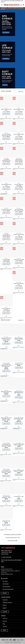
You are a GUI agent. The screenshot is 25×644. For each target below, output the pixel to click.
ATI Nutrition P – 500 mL (19, 497)
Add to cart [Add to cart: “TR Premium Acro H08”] (19, 263)
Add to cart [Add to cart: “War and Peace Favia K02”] (19, 139)
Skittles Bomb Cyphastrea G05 (19, 160)
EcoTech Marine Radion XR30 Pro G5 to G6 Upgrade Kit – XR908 (6, 366)
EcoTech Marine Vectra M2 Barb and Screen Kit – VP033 (6, 445)
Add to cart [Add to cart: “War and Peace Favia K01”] (19, 114)
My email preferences (8, 589)
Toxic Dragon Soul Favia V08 (19, 185)
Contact (5, 627)
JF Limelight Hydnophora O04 (6, 160)
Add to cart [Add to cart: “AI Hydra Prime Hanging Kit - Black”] (6, 501)
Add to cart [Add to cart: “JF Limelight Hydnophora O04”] (6, 164)
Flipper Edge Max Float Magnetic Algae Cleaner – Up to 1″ (6, 419)
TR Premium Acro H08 (19, 260)
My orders (5, 581)
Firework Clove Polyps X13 (19, 235)
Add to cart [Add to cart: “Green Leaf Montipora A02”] (19, 288)
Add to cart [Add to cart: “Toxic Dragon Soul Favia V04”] (6, 313)
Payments (5, 600)
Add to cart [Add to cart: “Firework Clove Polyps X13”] (19, 239)
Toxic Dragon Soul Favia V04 (6, 309)
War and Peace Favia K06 (6, 110)
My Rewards (6, 584)
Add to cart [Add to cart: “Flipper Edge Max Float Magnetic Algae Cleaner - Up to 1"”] (6, 423)
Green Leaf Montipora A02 (19, 284)
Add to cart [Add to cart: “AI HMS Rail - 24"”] (6, 525)
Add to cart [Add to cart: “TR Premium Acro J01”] (6, 213)
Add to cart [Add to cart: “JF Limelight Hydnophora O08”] (6, 239)
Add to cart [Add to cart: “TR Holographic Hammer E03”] (6, 264)
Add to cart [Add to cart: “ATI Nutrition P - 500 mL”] (19, 501)
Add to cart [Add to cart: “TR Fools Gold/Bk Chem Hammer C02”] (19, 214)
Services (5, 621)
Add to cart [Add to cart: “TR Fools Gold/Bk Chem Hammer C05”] (6, 139)
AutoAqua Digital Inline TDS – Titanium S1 (19, 445)
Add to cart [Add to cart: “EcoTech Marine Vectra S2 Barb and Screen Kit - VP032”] (6, 476)
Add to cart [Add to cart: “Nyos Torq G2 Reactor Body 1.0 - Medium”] (19, 475)
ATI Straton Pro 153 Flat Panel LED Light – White (19, 419)
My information (6, 587)
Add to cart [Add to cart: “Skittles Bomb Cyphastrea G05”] (19, 164)
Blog (4, 624)
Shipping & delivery (7, 603)
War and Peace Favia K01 (19, 110)
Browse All (21, 91)
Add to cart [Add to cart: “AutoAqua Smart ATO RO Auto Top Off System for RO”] (6, 344)
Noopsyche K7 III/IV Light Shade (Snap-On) (19, 393)
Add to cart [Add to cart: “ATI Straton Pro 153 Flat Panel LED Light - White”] (19, 423)
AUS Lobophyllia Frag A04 (6, 185)
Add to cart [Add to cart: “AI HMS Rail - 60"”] (19, 368)
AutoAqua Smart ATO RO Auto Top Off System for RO (6, 339)
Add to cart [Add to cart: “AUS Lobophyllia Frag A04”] (6, 189)
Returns (5, 605)
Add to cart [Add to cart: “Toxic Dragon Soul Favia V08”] (19, 189)
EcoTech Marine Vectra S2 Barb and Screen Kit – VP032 (6, 471)
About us (5, 618)
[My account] (21, 5)
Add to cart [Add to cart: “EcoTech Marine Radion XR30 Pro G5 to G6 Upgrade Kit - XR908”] (6, 371)
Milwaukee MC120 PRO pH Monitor (6, 392)
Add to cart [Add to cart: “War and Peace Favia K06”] (6, 114)
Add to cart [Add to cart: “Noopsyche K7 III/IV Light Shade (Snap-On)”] (19, 397)
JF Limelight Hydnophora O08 (6, 235)
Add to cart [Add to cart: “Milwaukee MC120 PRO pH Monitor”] (6, 396)
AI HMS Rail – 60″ (19, 364)
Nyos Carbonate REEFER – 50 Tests (19, 339)
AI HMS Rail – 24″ (6, 522)
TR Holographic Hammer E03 (6, 260)
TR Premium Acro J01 (6, 210)
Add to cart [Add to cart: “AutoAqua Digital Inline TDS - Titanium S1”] (19, 449)
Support (5, 608)
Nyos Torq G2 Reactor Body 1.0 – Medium (19, 471)
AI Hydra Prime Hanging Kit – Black (6, 497)
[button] (2, 5)
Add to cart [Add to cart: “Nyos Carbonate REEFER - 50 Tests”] (19, 343)
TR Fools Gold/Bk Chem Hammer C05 (6, 135)
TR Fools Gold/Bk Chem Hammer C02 (19, 210)
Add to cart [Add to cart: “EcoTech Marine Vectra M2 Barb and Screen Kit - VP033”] (6, 450)
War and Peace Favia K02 (19, 135)
